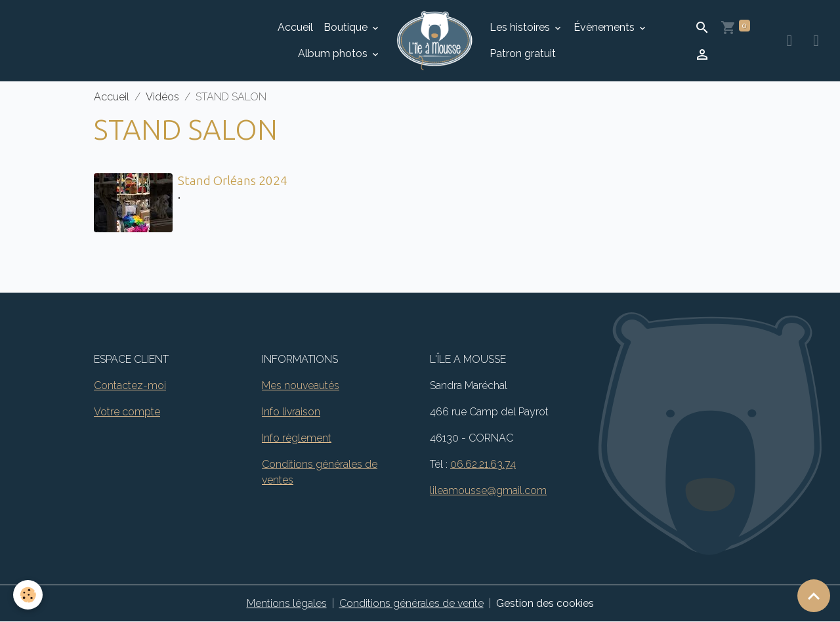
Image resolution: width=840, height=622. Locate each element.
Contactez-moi (130, 385)
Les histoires (521, 27)
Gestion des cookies (545, 603)
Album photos (334, 53)
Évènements (605, 27)
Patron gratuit (523, 53)
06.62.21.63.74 (483, 464)
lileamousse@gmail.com (488, 490)
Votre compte (127, 412)
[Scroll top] (814, 596)
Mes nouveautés (301, 385)
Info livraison (291, 412)
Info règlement (297, 438)
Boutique (347, 27)
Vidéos (162, 97)
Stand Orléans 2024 (233, 180)
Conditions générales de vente (411, 603)
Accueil (295, 27)
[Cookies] (28, 595)
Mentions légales (287, 603)
